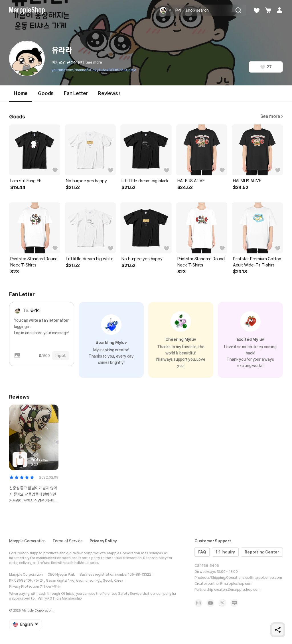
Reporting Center (262, 552)
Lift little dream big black (145, 181)
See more (94, 62)
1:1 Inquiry (225, 552)
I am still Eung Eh (26, 181)
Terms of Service (68, 541)
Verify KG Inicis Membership (60, 598)
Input (61, 356)
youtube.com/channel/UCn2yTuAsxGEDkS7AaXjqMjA (94, 70)
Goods (46, 93)
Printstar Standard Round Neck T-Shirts (34, 262)
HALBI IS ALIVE (191, 181)
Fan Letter (76, 93)
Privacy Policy (103, 541)
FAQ (202, 552)
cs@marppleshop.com (263, 578)
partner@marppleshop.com (230, 584)
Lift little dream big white (90, 259)
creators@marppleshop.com (237, 590)
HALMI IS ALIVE (247, 181)
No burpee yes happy (86, 181)
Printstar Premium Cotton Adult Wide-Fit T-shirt (257, 262)
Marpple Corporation (27, 541)
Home (21, 96)
